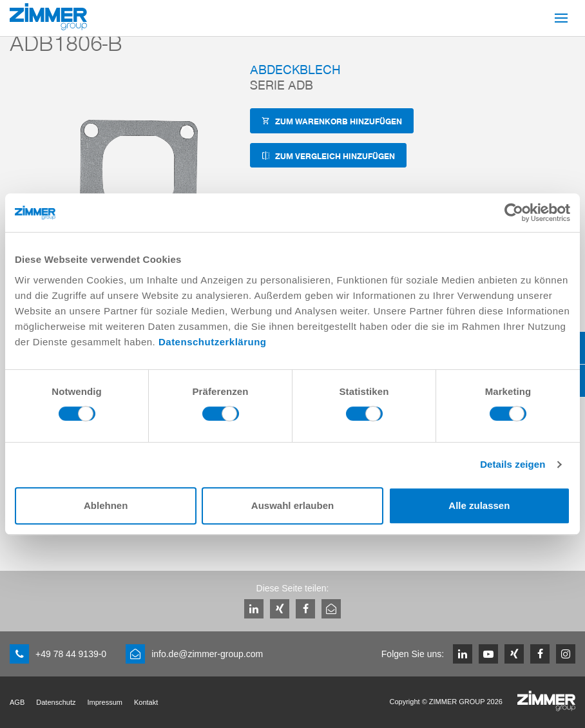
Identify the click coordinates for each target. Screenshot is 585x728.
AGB (17, 702)
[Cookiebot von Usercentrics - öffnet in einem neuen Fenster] (514, 213)
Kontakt (146, 702)
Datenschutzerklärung (213, 342)
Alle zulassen (479, 505)
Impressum (105, 702)
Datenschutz (56, 702)
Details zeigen (513, 464)
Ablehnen (106, 505)
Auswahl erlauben (292, 505)
